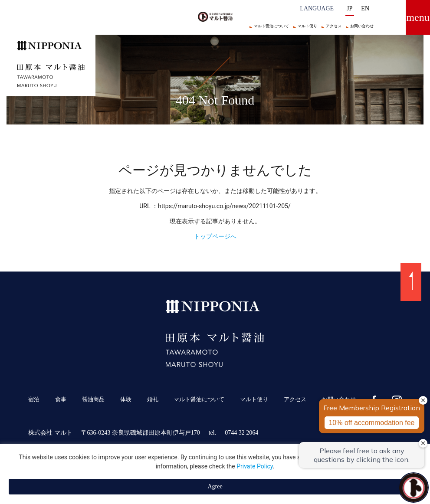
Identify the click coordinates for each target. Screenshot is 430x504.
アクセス (334, 26)
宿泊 (34, 399)
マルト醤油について (271, 26)
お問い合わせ (362, 26)
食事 (61, 399)
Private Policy (255, 466)
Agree (215, 486)
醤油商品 (93, 399)
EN (365, 8)
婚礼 (153, 399)
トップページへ (215, 236)
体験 (126, 399)
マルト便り (307, 26)
